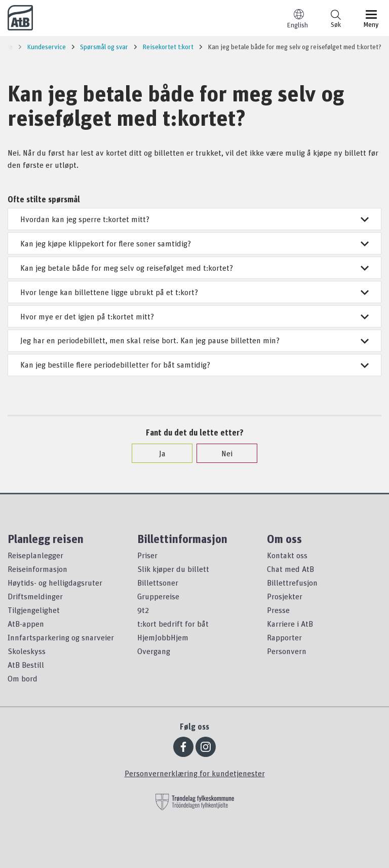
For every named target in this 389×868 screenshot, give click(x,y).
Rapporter (284, 637)
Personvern (287, 651)
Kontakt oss (287, 555)
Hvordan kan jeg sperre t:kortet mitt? (194, 219)
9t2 (143, 610)
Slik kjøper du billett (173, 569)
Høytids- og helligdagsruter (55, 583)
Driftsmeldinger (35, 596)
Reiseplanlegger (35, 555)
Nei (222, 453)
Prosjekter (285, 596)
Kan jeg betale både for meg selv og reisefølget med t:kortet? (194, 268)
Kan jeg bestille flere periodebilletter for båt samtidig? (194, 365)
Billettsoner (158, 583)
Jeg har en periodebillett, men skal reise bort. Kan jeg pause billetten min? (194, 340)
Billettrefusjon (292, 583)
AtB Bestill (26, 665)
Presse (278, 610)
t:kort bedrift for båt (173, 624)
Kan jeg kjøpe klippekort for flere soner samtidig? (194, 243)
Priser (147, 555)
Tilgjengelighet (34, 610)
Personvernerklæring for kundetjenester (195, 773)
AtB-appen (26, 624)
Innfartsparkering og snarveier (61, 637)
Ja (157, 453)
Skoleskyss (27, 651)
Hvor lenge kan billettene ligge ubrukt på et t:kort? (194, 292)
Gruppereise (158, 596)
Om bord (23, 678)
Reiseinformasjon (37, 569)
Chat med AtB (290, 569)
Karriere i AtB (290, 624)
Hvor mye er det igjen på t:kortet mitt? (194, 316)
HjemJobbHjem (163, 637)
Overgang (154, 651)
